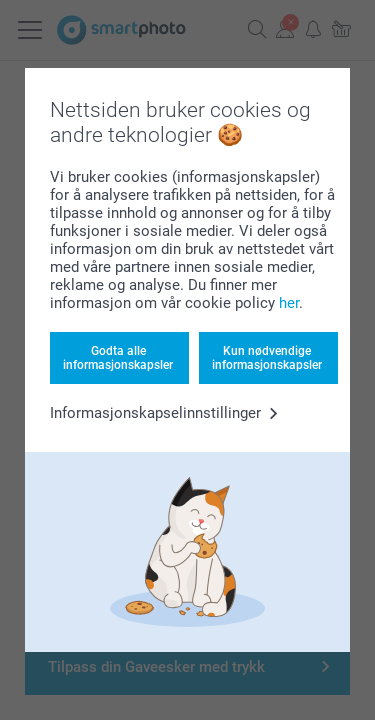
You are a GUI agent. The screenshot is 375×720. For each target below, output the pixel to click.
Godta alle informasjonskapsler (118, 358)
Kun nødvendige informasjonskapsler (267, 358)
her (289, 303)
